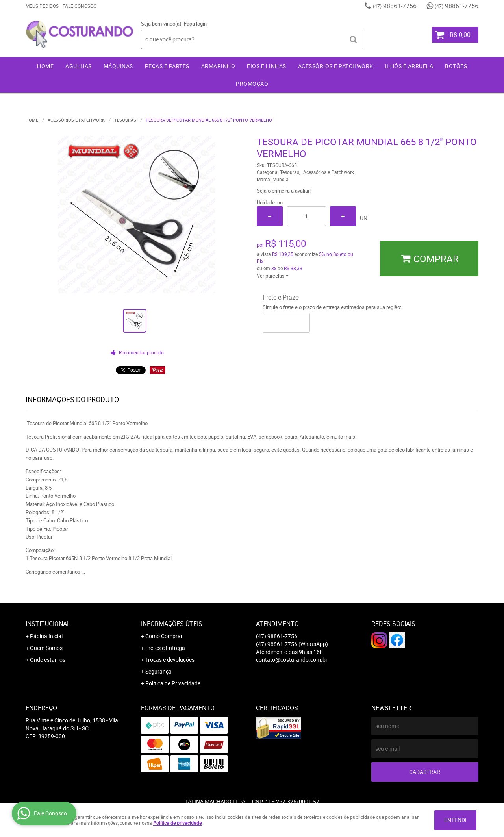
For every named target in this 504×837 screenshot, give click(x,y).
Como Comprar (164, 636)
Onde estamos (48, 660)
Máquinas (118, 66)
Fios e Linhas (267, 66)
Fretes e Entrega (165, 648)
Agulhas (79, 66)
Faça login (195, 24)
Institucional (48, 624)
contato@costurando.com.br (292, 660)
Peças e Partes (167, 66)
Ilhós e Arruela (409, 66)
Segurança (158, 671)
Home (45, 66)
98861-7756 (395, 6)
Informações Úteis (172, 624)
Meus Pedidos (42, 6)
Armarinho (218, 66)
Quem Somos (46, 648)
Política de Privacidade (173, 683)
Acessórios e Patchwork (336, 66)
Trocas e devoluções (170, 660)
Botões (456, 66)
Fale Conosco (80, 6)
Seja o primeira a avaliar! (284, 191)
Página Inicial (46, 636)
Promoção (252, 84)
